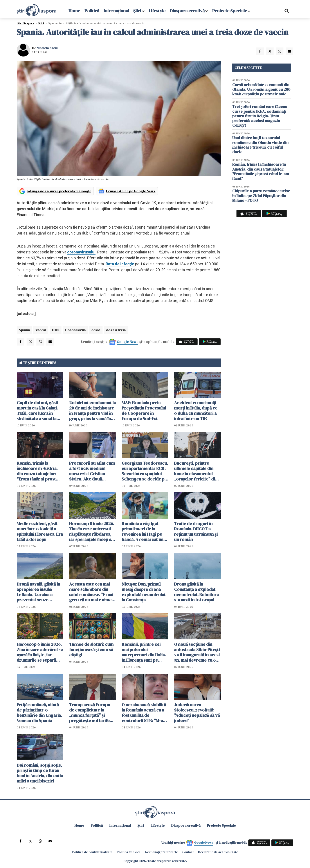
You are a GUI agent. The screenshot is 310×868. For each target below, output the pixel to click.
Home (74, 11)
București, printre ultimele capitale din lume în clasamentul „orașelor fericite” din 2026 (196, 471)
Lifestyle (157, 11)
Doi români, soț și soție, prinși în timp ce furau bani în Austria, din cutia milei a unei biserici (40, 773)
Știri (137, 11)
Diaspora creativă (187, 11)
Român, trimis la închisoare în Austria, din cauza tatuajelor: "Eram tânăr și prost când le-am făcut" (37, 471)
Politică (92, 11)
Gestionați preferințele (161, 852)
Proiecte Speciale (230, 11)
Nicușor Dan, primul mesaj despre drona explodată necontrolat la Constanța (144, 592)
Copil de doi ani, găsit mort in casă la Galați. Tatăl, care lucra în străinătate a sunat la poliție (37, 411)
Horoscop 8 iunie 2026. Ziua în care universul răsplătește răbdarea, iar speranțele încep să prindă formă (92, 531)
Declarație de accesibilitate (218, 852)
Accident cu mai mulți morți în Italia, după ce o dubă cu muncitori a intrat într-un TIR (196, 411)
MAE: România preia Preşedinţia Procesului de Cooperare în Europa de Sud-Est (144, 411)
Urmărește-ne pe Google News (131, 191)
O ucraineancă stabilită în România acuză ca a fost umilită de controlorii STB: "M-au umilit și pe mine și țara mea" (144, 713)
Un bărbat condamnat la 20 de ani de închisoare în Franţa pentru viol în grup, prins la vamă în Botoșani (92, 411)
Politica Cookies (129, 852)
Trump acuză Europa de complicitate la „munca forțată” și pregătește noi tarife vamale (90, 713)
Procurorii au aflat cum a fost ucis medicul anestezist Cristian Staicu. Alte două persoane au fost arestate (92, 471)
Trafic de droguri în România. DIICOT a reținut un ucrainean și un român (196, 531)
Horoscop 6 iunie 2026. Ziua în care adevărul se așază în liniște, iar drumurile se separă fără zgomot (40, 652)
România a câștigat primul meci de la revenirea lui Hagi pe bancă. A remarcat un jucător (142, 531)
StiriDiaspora (25, 23)
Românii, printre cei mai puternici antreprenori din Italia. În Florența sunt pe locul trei (144, 652)
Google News (128, 342)
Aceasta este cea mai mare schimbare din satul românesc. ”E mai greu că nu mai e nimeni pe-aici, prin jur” (92, 592)
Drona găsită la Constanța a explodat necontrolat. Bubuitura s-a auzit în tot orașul (196, 592)
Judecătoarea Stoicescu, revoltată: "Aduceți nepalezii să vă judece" (197, 713)
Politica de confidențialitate (92, 852)
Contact (188, 852)
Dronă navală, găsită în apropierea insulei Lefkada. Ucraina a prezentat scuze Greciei (38, 592)
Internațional (116, 11)
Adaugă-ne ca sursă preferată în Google (59, 191)
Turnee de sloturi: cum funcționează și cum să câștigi (91, 650)
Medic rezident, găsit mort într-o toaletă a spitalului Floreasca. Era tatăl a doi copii (40, 531)
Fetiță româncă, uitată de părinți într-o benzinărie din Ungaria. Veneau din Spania (39, 713)
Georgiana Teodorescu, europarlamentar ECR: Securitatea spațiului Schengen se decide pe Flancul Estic (145, 471)
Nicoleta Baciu (47, 48)
